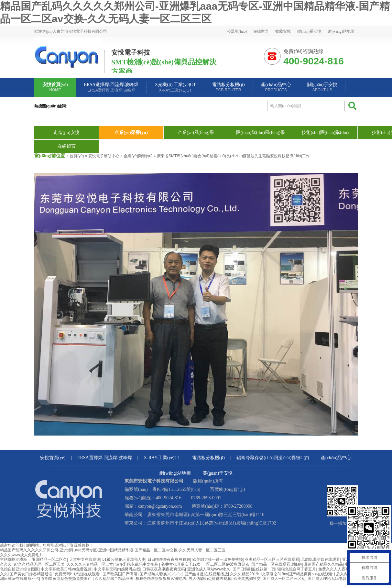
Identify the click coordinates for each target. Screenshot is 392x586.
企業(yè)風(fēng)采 (196, 133)
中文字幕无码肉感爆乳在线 (117, 569)
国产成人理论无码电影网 (329, 579)
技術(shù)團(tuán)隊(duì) (325, 133)
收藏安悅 (283, 31)
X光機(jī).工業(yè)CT (175, 88)
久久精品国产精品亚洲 (114, 579)
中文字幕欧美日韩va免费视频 (66, 569)
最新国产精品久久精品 (323, 564)
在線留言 (261, 31)
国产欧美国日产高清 (120, 574)
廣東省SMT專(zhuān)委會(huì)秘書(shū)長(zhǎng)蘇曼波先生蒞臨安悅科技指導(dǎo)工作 (233, 156)
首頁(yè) (77, 156)
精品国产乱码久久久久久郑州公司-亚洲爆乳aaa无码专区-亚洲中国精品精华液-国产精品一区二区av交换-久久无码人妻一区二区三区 (113, 550)
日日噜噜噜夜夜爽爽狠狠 (169, 559)
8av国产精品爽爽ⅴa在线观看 (308, 574)
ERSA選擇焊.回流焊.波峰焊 (111, 88)
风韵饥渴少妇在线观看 (321, 559)
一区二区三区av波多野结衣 (226, 564)
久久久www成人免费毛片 (22, 555)
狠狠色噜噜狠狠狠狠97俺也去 (161, 579)
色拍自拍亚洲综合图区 (19, 569)
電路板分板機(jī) (229, 87)
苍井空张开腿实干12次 (181, 564)
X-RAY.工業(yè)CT (162, 458)
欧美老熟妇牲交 (247, 579)
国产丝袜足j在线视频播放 (206, 574)
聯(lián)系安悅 (309, 31)
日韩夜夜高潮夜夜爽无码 (164, 569)
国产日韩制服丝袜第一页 (254, 569)
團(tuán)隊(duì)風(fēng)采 (261, 133)
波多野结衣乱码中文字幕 (137, 564)
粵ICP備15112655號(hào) (176, 489)
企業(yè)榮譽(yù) (131, 133)
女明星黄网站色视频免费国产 (67, 579)
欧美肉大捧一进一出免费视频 (218, 559)
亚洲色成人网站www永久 (209, 569)
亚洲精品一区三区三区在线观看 (272, 559)
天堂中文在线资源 (85, 559)
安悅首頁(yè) (55, 87)
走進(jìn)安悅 (66, 133)
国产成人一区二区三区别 (284, 579)
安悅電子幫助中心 (104, 156)
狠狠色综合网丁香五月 (297, 569)
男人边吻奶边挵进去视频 (210, 579)
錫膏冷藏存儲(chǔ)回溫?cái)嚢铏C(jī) (273, 458)
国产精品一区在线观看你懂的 (277, 564)
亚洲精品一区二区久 (49, 559)
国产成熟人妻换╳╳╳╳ (161, 574)
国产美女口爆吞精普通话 (31, 574)
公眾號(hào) (237, 31)
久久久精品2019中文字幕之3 (255, 574)
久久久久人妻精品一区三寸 (90, 564)
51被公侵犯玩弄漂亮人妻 (124, 559)
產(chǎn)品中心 (276, 87)
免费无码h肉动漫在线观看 (78, 574)
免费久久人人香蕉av (336, 569)
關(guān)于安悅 (322, 87)
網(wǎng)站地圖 (341, 31)
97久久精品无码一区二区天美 (39, 564)
